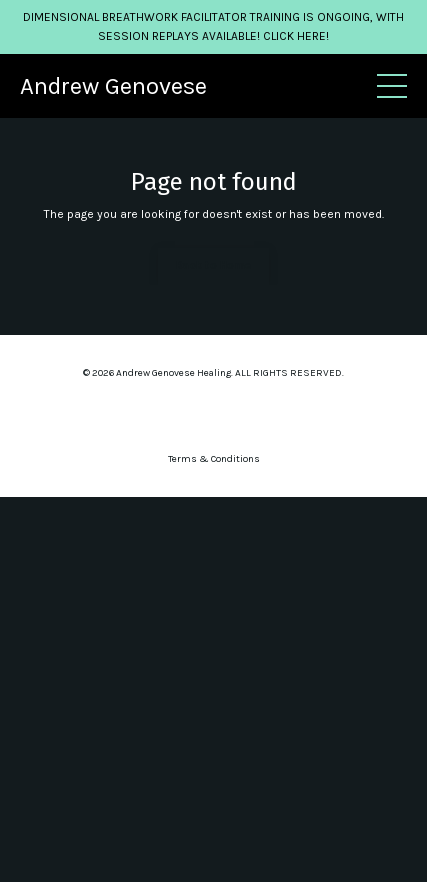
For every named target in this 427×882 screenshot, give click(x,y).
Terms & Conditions (214, 459)
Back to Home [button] (213, 265)
